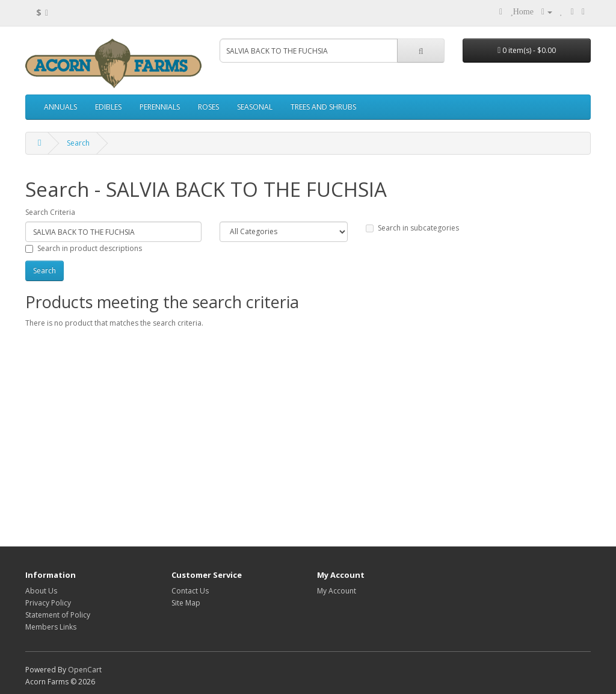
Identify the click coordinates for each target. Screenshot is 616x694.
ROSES (208, 107)
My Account (337, 591)
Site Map (186, 603)
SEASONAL (255, 107)
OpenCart (85, 670)
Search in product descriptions (84, 248)
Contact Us (190, 591)
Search (78, 143)
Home (523, 12)
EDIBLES (108, 107)
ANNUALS (60, 107)
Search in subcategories (412, 228)
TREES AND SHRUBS (323, 107)
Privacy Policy (48, 603)
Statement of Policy (58, 615)
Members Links (51, 627)
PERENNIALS (160, 107)
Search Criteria (50, 212)
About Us (41, 591)
